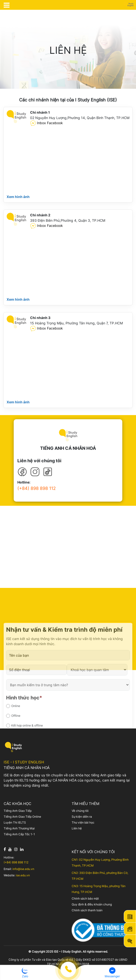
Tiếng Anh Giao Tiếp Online (22, 817)
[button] (25, 973)
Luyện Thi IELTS (15, 822)
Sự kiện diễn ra (82, 817)
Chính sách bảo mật (85, 898)
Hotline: (24, 482)
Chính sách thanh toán (87, 910)
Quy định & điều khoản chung (92, 904)
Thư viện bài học (83, 822)
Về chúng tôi (80, 811)
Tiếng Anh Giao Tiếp (18, 811)
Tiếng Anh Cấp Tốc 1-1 (19, 834)
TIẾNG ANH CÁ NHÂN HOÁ (68, 448)
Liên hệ (77, 828)
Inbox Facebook (46, 123)
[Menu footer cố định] (68, 974)
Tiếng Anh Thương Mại (19, 828)
